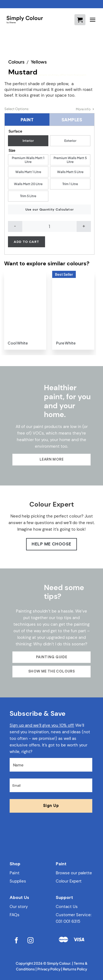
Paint (27, 120)
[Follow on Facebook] (17, 941)
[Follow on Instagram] (31, 941)
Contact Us (67, 907)
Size (12, 150)
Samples (72, 120)
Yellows (39, 62)
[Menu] (93, 20)
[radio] (28, 141)
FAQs (15, 915)
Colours (16, 62)
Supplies (18, 881)
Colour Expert (69, 881)
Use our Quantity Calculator (50, 209)
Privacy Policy (49, 969)
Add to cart (26, 242)
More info (83, 109)
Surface (15, 131)
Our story (19, 907)
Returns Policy (75, 969)
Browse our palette (74, 873)
